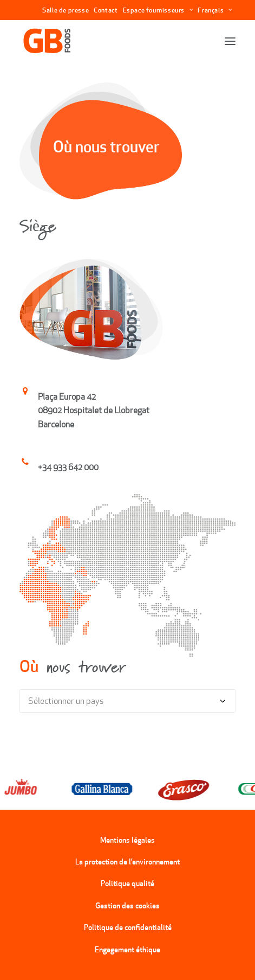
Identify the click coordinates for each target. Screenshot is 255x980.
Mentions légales (127, 840)
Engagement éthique (127, 950)
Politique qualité (127, 883)
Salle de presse (66, 10)
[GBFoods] (47, 41)
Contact (106, 10)
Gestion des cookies (127, 906)
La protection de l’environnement (127, 862)
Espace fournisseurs (158, 10)
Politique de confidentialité (128, 927)
